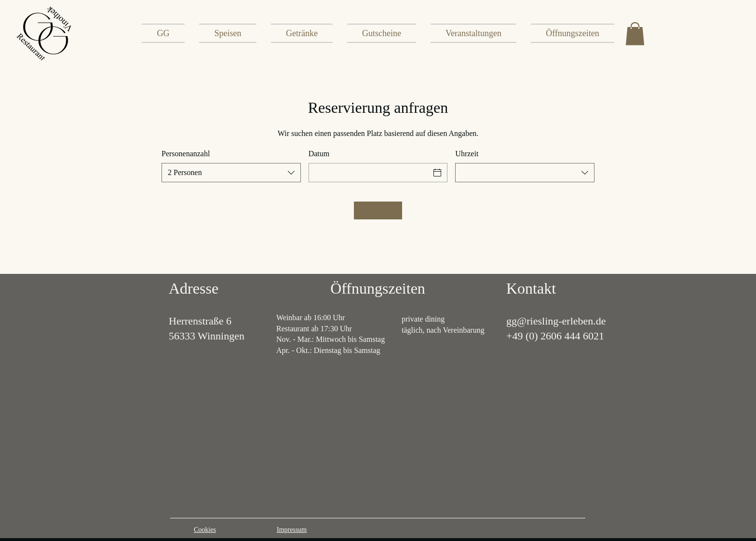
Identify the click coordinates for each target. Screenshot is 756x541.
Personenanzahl (186, 154)
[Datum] (370, 173)
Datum (319, 154)
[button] (635, 34)
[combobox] (231, 173)
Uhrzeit (467, 154)
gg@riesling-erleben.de (556, 321)
